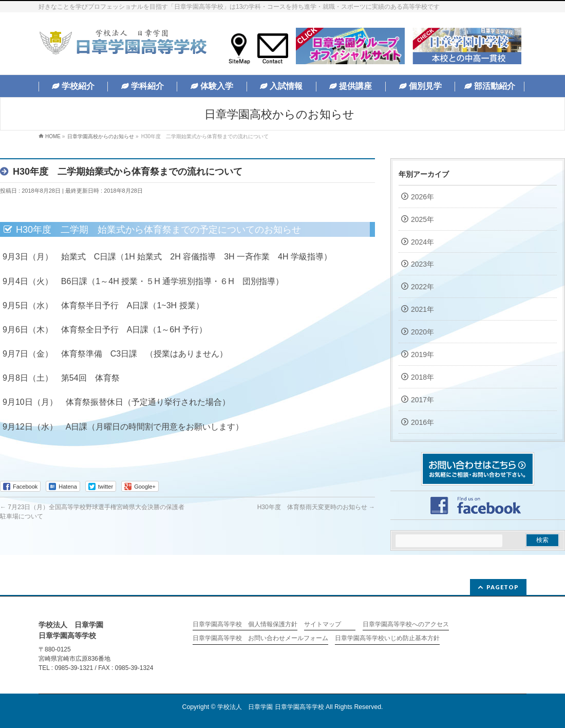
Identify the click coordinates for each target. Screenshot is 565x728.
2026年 (422, 197)
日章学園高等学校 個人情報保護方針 (245, 624)
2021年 (422, 309)
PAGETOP (503, 587)
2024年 (422, 242)
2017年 (422, 400)
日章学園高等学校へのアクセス (406, 624)
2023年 (422, 264)
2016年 (422, 422)
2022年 (422, 287)
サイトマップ (323, 624)
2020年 (422, 332)
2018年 (422, 377)
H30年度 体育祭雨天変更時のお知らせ (316, 507)
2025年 (422, 219)
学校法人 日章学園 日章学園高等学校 (270, 707)
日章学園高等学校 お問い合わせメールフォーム (260, 638)
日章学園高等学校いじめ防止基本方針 (387, 638)
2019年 (422, 354)
